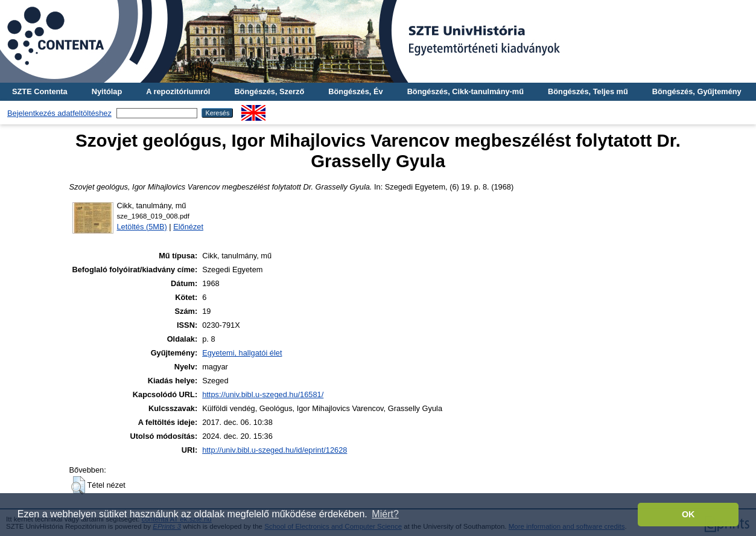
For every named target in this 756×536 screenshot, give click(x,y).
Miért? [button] (385, 514)
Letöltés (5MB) (142, 227)
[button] (78, 485)
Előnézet (188, 227)
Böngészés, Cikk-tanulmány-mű (465, 91)
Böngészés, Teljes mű (588, 91)
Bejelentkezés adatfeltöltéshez (59, 113)
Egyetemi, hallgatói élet (242, 353)
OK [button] (688, 514)
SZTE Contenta (40, 91)
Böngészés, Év (355, 91)
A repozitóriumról (178, 91)
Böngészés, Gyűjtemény (697, 91)
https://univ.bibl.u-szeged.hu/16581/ (263, 394)
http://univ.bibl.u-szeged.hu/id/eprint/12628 (275, 450)
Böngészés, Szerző (269, 91)
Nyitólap (107, 91)
